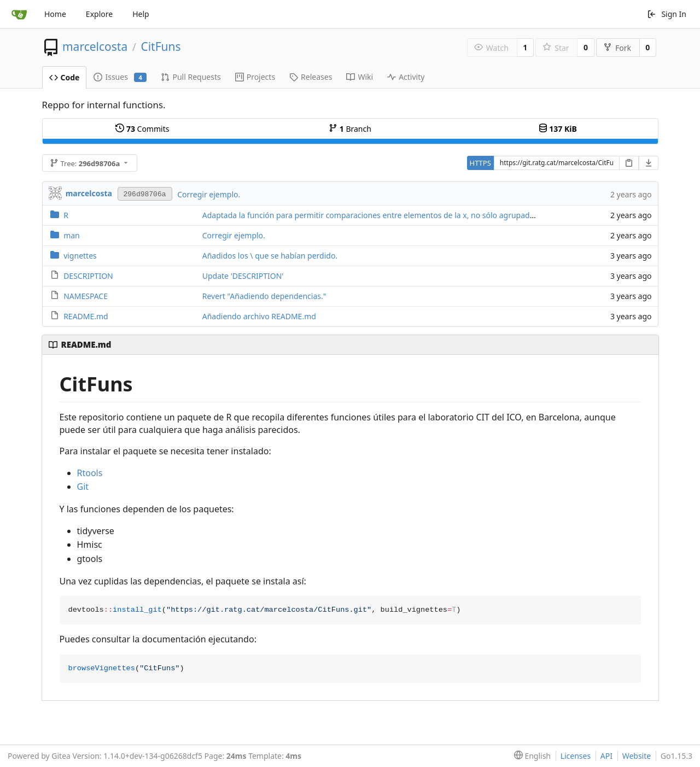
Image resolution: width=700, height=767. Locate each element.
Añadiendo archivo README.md (259, 316)
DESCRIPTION (88, 276)
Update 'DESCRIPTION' (243, 276)
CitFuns (161, 46)
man (72, 235)
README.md (86, 316)
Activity (406, 77)
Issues (120, 77)
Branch (350, 129)
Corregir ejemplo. (209, 194)
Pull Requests (191, 77)
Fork (617, 48)
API (606, 756)
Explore (99, 14)
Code (65, 77)
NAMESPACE (86, 296)
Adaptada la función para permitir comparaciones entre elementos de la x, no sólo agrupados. (371, 215)
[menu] (530, 756)
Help (141, 14)
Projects (255, 77)
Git (83, 487)
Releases (311, 77)
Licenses (576, 756)
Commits (142, 129)
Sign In (667, 14)
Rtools (90, 473)
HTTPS (480, 163)
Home (55, 14)
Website (637, 756)
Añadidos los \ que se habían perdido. (270, 256)
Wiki (360, 77)
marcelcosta (95, 46)
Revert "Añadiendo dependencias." (264, 296)
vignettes (80, 256)
